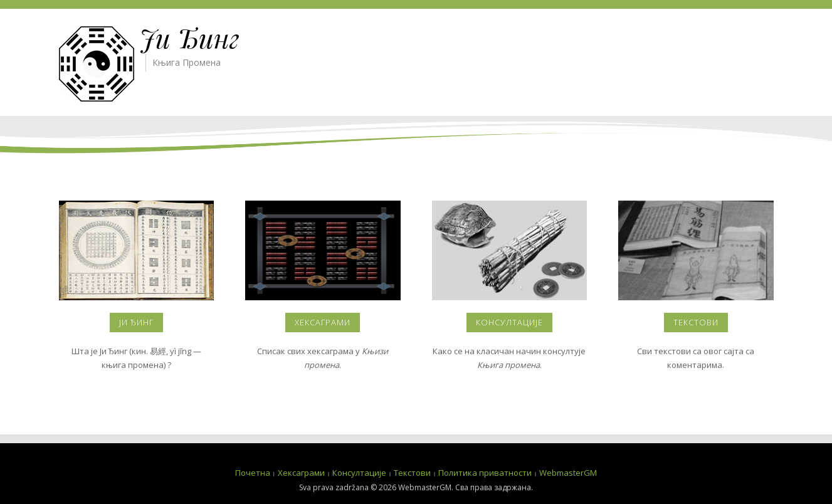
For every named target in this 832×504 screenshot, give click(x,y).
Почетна (253, 473)
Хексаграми (323, 322)
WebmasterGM (568, 473)
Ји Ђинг (189, 38)
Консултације (509, 322)
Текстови (696, 322)
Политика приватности (485, 473)
